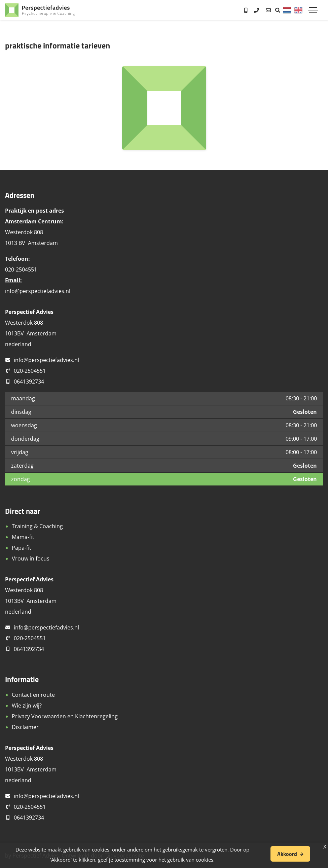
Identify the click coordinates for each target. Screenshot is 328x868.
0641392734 (29, 382)
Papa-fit (22, 548)
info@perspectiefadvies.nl (38, 291)
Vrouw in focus (31, 558)
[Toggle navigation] (313, 10)
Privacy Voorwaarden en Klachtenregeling (65, 716)
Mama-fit (23, 537)
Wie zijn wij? (27, 706)
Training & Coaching (37, 526)
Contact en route (33, 695)
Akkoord (287, 854)
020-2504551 (30, 371)
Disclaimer (25, 727)
